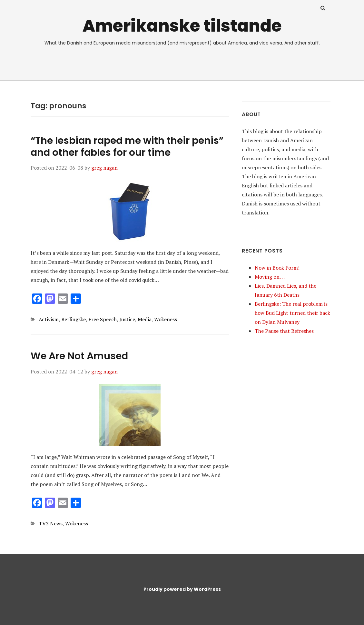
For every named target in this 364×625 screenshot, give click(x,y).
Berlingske (74, 319)
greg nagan (104, 168)
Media (145, 319)
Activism (49, 319)
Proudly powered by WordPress (182, 589)
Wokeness (166, 319)
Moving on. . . (270, 277)
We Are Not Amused (79, 356)
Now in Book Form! (277, 268)
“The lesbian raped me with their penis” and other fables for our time (127, 147)
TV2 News (51, 523)
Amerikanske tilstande (182, 26)
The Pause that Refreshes (284, 331)
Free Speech (103, 319)
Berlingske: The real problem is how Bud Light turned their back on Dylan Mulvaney (292, 313)
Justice (127, 319)
